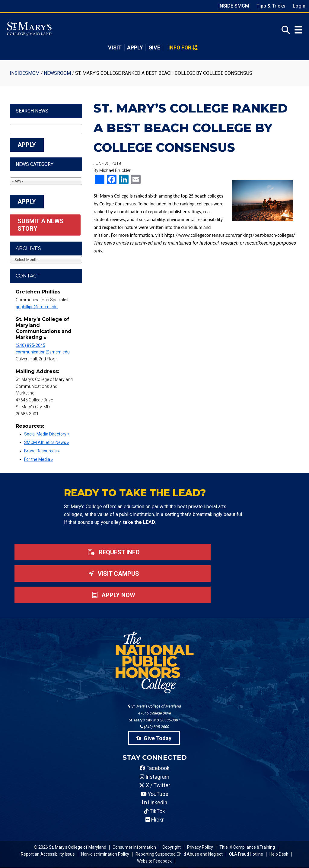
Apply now (112, 595)
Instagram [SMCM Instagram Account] (154, 777)
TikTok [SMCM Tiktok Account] (154, 811)
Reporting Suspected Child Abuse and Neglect (179, 854)
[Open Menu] (297, 30)
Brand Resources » (42, 451)
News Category (35, 164)
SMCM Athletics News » (47, 442)
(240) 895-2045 (30, 345)
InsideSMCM (25, 73)
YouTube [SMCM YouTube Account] (154, 794)
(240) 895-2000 (155, 727)
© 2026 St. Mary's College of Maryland (70, 847)
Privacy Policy (200, 847)
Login (299, 6)
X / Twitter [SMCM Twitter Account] (155, 785)
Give (154, 48)
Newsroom (57, 73)
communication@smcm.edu (43, 352)
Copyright (172, 847)
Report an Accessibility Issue (48, 854)
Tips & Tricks (271, 6)
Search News (32, 111)
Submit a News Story (41, 225)
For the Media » (39, 459)
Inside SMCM (234, 6)
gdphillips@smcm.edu (37, 307)
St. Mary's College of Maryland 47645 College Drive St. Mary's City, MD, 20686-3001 (155, 713)
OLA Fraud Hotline (246, 854)
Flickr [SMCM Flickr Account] (155, 820)
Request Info (113, 552)
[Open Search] (284, 30)
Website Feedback (154, 861)
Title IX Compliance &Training (247, 847)
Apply (135, 48)
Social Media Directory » (47, 434)
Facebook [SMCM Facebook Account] (155, 768)
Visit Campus (113, 574)
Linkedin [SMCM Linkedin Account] (155, 803)
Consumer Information (134, 847)
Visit (115, 48)
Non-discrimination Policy (105, 854)
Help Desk (279, 854)
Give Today (154, 738)
